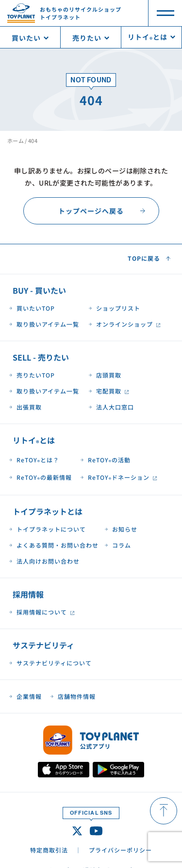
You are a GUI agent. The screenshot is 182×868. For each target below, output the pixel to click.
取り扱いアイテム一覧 (48, 324)
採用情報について (42, 612)
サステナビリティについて (54, 663)
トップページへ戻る (91, 211)
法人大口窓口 (115, 407)
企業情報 (29, 696)
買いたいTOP (36, 308)
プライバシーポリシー (120, 850)
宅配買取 (109, 391)
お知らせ (125, 529)
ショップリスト (118, 308)
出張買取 (29, 407)
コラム (122, 545)
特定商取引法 (49, 850)
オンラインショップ (124, 324)
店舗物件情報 (77, 696)
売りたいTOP (36, 375)
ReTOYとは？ (38, 460)
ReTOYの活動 (109, 460)
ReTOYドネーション (119, 478)
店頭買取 (109, 375)
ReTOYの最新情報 (44, 478)
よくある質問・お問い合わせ (58, 545)
